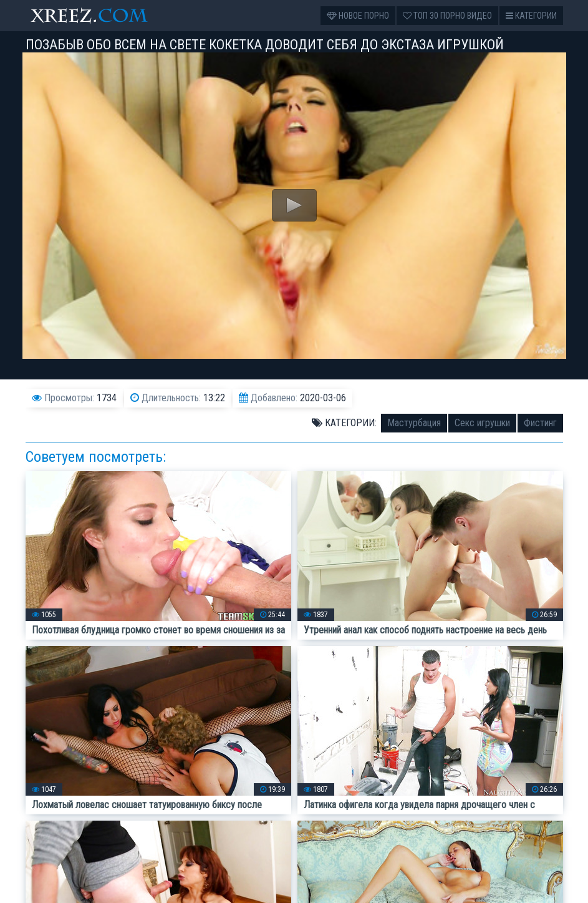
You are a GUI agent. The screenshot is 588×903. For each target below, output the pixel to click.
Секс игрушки (482, 423)
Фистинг (540, 423)
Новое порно (358, 16)
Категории (531, 16)
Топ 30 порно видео (447, 16)
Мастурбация (414, 423)
